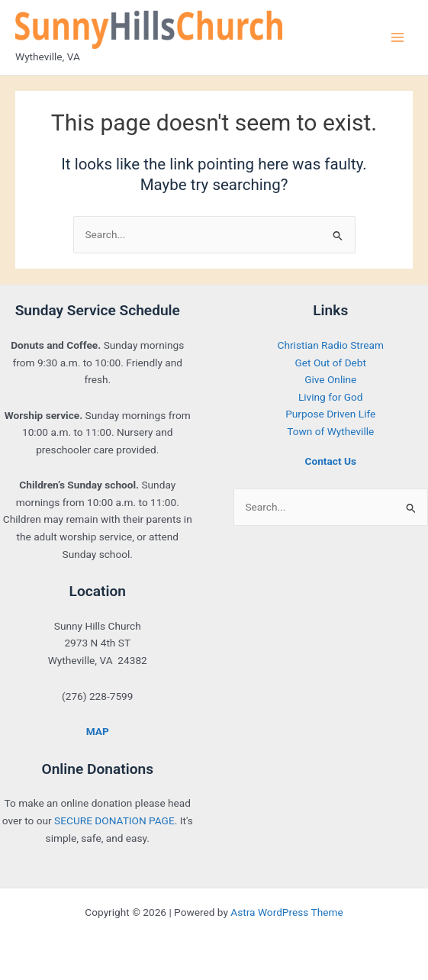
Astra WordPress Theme (286, 912)
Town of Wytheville (330, 431)
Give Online (330, 379)
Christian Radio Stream (331, 345)
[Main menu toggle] (398, 38)
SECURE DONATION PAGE (114, 820)
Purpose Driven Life (330, 414)
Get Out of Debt (330, 363)
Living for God (331, 397)
